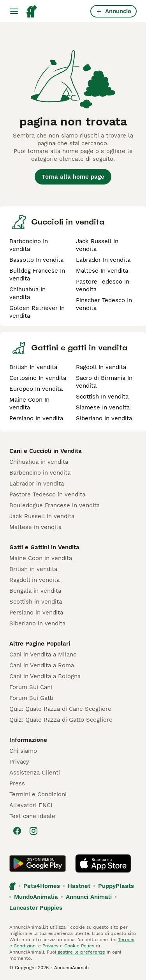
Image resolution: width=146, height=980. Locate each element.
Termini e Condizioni (38, 794)
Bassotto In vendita (36, 260)
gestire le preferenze (81, 952)
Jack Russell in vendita (42, 516)
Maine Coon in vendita (41, 558)
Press (17, 783)
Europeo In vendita (36, 389)
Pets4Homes (42, 886)
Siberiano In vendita (104, 418)
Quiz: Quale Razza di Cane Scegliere (60, 709)
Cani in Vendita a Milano (43, 654)
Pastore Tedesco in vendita (47, 494)
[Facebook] (17, 831)
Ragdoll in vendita (34, 580)
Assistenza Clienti (35, 773)
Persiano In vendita (36, 418)
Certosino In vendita (38, 378)
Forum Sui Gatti (31, 698)
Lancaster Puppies (36, 908)
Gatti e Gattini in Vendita (44, 547)
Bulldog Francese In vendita (37, 275)
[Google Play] (38, 863)
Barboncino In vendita (29, 245)
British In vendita (33, 367)
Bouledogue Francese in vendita (55, 505)
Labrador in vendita (37, 484)
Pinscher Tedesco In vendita (104, 304)
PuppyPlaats (116, 886)
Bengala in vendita (35, 591)
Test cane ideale (32, 816)
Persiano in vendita (36, 613)
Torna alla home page (73, 177)
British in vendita (33, 569)
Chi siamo (23, 751)
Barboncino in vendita (40, 473)
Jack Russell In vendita (97, 245)
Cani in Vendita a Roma (42, 665)
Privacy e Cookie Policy (68, 946)
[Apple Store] (103, 863)
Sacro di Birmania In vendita (104, 382)
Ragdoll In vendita (101, 367)
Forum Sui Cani (31, 687)
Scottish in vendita (36, 602)
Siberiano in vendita (37, 623)
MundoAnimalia (36, 897)
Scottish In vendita (102, 397)
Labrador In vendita (103, 260)
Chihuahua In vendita (27, 293)
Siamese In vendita (103, 407)
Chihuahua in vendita (39, 462)
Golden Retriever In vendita (37, 312)
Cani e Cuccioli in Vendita (46, 451)
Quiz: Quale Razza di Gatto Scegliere (61, 720)
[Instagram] (33, 831)
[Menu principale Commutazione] (14, 11)
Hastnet (79, 886)
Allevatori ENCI (31, 805)
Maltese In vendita (102, 271)
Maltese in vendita (35, 527)
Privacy (19, 762)
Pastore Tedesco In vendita (103, 285)
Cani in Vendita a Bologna (45, 676)
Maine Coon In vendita (29, 404)
